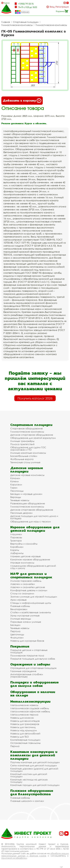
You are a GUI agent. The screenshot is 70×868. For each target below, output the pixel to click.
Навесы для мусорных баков (27, 641)
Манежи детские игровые (25, 556)
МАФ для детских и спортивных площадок (31, 575)
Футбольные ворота (22, 459)
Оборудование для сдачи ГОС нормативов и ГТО (28, 449)
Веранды (16, 497)
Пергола (15, 631)
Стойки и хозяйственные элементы (31, 612)
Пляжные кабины (20, 606)
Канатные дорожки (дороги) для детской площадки (34, 770)
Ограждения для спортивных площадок (33, 668)
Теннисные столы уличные (25, 462)
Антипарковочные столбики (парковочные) (27, 675)
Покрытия (20, 646)
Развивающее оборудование (28, 503)
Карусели (16, 484)
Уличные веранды (21, 619)
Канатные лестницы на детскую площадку (29, 781)
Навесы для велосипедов (25, 721)
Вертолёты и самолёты (24, 544)
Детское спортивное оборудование (32, 435)
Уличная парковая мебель (26, 581)
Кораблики (17, 547)
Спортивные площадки (26, 22)
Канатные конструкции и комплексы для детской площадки (34, 755)
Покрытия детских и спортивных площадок (29, 651)
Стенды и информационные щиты (31, 603)
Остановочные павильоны (25, 743)
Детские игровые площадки (27, 470)
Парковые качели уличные (26, 622)
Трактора (16, 541)
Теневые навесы (20, 500)
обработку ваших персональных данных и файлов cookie (35, 855)
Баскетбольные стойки (24, 456)
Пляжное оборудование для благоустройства (32, 792)
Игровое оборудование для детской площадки (35, 529)
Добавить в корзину (22, 101)
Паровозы (16, 537)
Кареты (15, 550)
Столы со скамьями (22, 593)
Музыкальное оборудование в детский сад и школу (33, 567)
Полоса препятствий (22, 444)
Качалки (15, 478)
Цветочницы (17, 634)
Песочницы (17, 491)
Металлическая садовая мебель (30, 708)
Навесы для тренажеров (25, 724)
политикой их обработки (14, 858)
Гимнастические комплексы (17, 25)
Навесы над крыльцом (24, 730)
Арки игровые (18, 600)
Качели (14, 481)
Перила (15, 746)
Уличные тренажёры (22, 441)
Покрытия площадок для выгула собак (33, 659)
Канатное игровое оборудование (30, 559)
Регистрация (62, 7)
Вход (52, 7)
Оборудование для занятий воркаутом (33, 438)
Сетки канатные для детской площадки (34, 765)
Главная (6, 22)
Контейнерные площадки (25, 740)
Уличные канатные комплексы (28, 453)
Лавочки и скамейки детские (28, 587)
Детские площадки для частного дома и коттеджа (34, 517)
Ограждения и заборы (30, 664)
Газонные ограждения (23, 671)
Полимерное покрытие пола (27, 656)
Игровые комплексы (22, 563)
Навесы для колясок (22, 718)
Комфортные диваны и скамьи (29, 590)
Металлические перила (24, 715)
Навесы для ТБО (20, 737)
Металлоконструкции (30, 701)
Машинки (16, 534)
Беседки (15, 625)
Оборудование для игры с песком (31, 521)
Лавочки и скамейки (23, 584)
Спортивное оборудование (27, 428)
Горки (14, 488)
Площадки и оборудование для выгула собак (35, 684)
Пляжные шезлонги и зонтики (27, 801)
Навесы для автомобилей (25, 733)
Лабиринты (17, 553)
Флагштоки (17, 638)
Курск (7, 3)
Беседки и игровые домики (26, 494)
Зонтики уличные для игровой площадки (34, 597)
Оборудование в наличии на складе (33, 694)
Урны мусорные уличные (25, 616)
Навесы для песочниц (23, 727)
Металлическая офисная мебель (30, 711)
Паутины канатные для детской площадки (35, 762)
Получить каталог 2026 (35, 398)
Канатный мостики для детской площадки (29, 775)
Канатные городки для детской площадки (35, 785)
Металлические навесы (24, 705)
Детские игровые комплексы (27, 475)
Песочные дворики (21, 513)
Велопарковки (19, 609)
